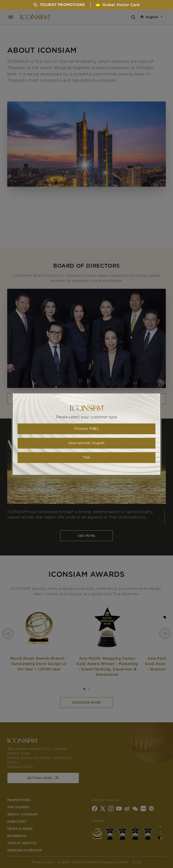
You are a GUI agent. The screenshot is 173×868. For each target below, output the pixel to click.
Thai (86, 458)
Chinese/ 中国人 (87, 429)
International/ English (87, 443)
